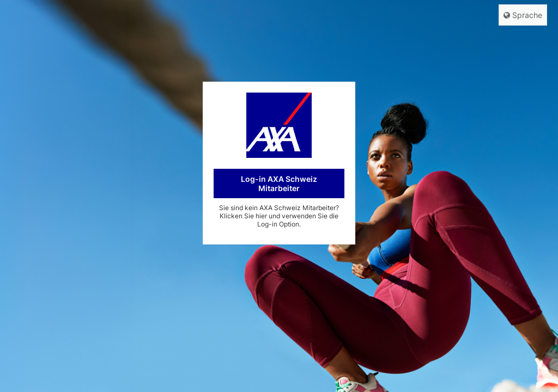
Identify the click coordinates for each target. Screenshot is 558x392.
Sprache (523, 15)
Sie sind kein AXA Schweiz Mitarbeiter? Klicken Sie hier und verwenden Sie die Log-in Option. (279, 216)
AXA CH (279, 125)
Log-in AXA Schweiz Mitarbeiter (279, 183)
